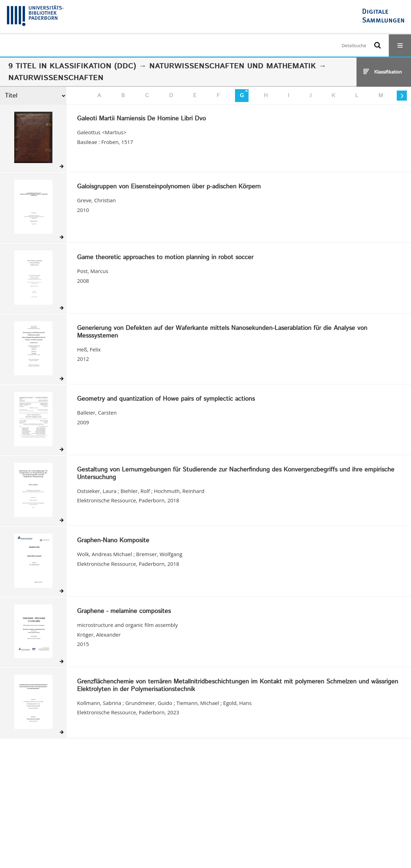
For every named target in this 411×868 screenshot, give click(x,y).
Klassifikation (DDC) (93, 66)
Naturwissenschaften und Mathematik (233, 66)
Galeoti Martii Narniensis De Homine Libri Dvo (141, 119)
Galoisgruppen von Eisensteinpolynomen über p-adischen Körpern (169, 187)
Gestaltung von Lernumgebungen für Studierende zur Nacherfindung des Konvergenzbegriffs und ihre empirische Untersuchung (236, 474)
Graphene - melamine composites (124, 612)
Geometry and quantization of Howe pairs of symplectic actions (166, 399)
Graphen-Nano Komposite (113, 541)
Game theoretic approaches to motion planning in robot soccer (165, 258)
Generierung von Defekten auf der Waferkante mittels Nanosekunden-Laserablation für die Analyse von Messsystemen (222, 332)
